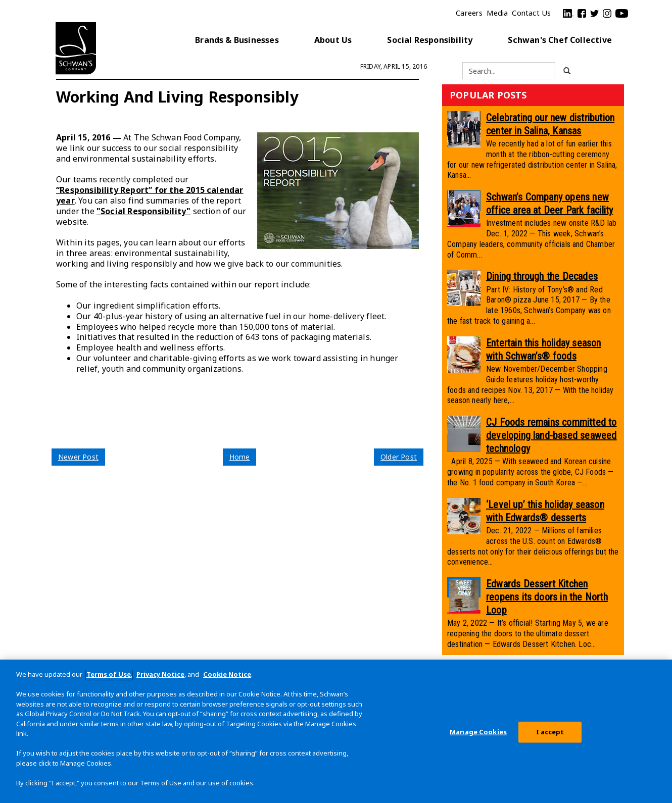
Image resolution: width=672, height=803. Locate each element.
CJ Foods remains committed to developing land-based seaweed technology (551, 435)
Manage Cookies (478, 732)
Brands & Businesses (237, 40)
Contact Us (531, 13)
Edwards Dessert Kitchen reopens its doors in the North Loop (547, 597)
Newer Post (78, 457)
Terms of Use (109, 674)
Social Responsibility (430, 40)
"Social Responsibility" (143, 211)
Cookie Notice (227, 674)
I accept (550, 732)
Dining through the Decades (542, 276)
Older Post (399, 457)
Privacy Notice (160, 674)
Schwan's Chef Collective (560, 40)
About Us (333, 40)
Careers (469, 13)
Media (497, 13)
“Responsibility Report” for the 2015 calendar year (150, 195)
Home (240, 457)
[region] (336, 731)
